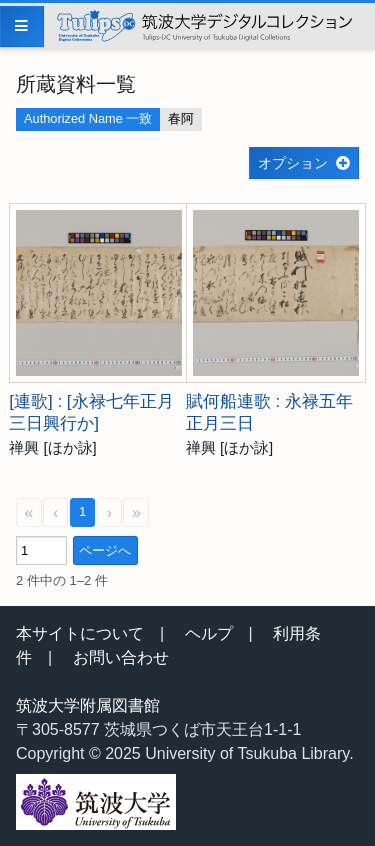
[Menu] (22, 26)
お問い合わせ (121, 657)
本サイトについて (80, 633)
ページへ (105, 550)
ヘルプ (209, 633)
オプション (293, 163)
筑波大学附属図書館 (88, 705)
